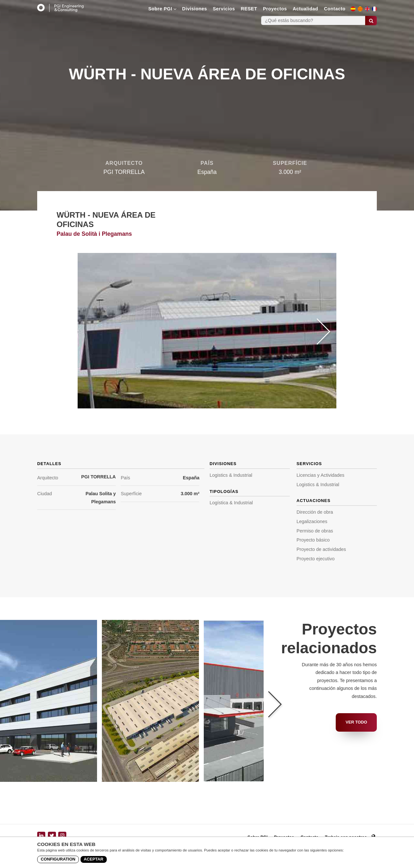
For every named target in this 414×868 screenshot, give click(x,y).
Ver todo (356, 722)
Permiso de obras (315, 531)
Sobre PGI (162, 9)
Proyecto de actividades (321, 549)
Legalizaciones (312, 521)
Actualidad (305, 9)
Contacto (335, 9)
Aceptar (94, 859)
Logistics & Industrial (231, 475)
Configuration (58, 859)
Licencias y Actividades (321, 475)
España (191, 478)
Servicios (224, 9)
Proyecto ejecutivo (316, 559)
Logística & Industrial (231, 503)
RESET (249, 9)
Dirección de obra (315, 512)
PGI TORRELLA (98, 477)
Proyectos (275, 9)
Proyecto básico (313, 540)
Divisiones (195, 9)
